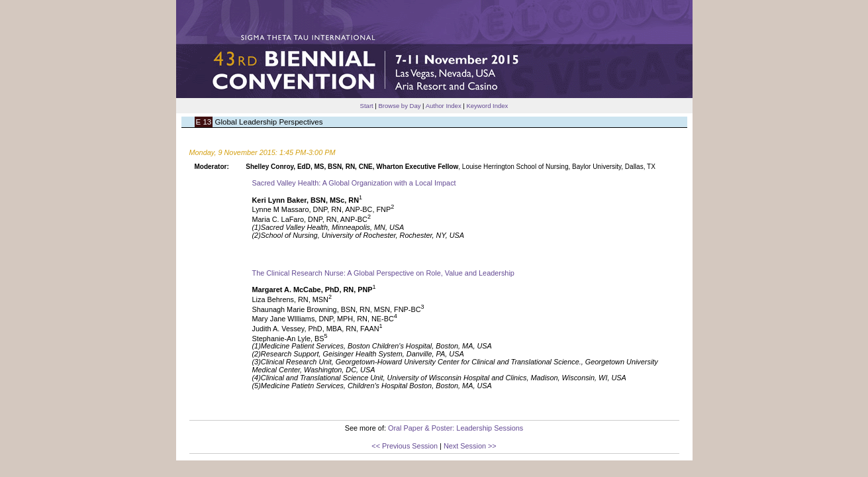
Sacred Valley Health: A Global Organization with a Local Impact (354, 183)
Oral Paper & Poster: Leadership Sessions (456, 428)
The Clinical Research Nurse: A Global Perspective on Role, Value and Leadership (383, 273)
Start (367, 106)
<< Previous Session (405, 446)
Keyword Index (487, 106)
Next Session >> (470, 446)
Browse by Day (399, 106)
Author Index (444, 106)
